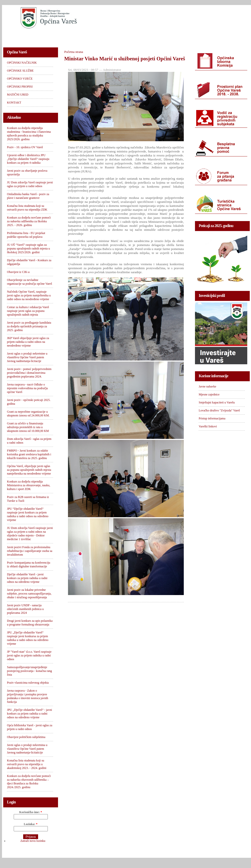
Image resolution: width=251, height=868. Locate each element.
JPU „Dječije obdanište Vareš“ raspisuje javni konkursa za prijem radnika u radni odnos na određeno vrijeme (28, 638)
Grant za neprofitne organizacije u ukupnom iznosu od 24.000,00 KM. (28, 414)
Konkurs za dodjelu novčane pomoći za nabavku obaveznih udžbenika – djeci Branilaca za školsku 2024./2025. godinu (29, 782)
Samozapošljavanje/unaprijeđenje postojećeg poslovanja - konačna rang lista (30, 671)
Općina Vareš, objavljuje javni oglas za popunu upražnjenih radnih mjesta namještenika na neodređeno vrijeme (29, 470)
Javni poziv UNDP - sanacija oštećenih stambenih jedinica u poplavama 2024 (25, 609)
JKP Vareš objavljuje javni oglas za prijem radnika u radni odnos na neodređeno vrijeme (28, 342)
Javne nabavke (207, 386)
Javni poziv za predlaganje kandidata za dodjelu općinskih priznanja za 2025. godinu (29, 326)
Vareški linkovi (208, 426)
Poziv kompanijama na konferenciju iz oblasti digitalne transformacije (29, 564)
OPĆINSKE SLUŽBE (68, 36)
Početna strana (74, 52)
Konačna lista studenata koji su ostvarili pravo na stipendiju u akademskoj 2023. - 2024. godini (27, 764)
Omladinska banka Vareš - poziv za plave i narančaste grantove (28, 196)
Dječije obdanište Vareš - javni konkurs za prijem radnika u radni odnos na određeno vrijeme (27, 578)
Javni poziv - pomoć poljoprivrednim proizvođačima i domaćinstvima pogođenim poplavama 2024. (29, 373)
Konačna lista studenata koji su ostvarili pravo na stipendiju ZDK (27, 208)
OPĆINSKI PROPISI (148, 36)
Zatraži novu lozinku (33, 841)
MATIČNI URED (185, 36)
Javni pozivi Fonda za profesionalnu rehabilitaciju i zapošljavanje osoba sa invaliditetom (30, 551)
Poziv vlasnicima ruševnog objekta (28, 683)
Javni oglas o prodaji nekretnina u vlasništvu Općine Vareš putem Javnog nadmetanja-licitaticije (27, 749)
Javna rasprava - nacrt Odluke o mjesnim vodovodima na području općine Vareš (27, 388)
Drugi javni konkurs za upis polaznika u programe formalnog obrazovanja (30, 623)
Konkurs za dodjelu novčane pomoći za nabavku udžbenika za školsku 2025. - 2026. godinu (29, 221)
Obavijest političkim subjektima (26, 737)
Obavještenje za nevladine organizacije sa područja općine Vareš (30, 282)
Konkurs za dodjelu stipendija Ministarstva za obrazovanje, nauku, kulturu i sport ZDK (29, 485)
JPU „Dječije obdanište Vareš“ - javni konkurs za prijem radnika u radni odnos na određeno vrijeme (30, 714)
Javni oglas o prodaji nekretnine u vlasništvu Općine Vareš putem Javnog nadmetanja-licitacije (27, 357)
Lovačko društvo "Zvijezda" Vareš (219, 410)
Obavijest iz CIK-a (18, 272)
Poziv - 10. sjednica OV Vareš (25, 147)
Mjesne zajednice (209, 394)
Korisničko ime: (31, 812)
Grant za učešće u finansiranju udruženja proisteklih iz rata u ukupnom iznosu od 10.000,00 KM (28, 427)
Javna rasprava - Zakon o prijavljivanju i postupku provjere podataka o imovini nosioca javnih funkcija (28, 696)
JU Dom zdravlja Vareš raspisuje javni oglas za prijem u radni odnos (30, 184)
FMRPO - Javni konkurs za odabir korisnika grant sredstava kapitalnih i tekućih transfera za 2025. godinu (29, 454)
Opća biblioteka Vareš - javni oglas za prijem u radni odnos (30, 727)
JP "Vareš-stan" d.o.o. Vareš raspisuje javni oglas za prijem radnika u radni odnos (29, 655)
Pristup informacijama (212, 418)
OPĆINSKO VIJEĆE (108, 36)
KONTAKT (216, 36)
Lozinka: (31, 824)
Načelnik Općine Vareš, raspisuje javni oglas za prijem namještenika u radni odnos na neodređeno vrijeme (29, 295)
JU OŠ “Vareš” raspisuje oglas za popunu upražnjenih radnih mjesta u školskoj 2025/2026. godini (29, 248)
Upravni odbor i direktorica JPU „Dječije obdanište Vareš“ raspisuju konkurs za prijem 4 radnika (28, 159)
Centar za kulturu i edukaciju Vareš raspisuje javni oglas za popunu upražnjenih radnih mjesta (28, 311)
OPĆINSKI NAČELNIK (25, 36)
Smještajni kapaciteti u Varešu (217, 402)
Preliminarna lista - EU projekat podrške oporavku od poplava (26, 235)
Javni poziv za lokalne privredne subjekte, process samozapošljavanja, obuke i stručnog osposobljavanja (29, 594)
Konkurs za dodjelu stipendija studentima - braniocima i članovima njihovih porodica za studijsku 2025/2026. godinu (29, 134)
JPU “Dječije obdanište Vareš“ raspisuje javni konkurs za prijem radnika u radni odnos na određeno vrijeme (28, 514)
